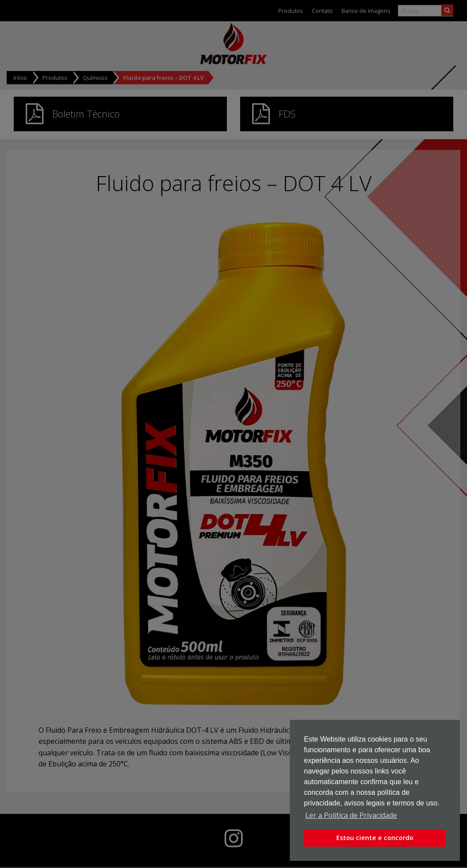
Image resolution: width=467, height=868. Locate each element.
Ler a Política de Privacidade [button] (351, 815)
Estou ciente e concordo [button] (375, 838)
